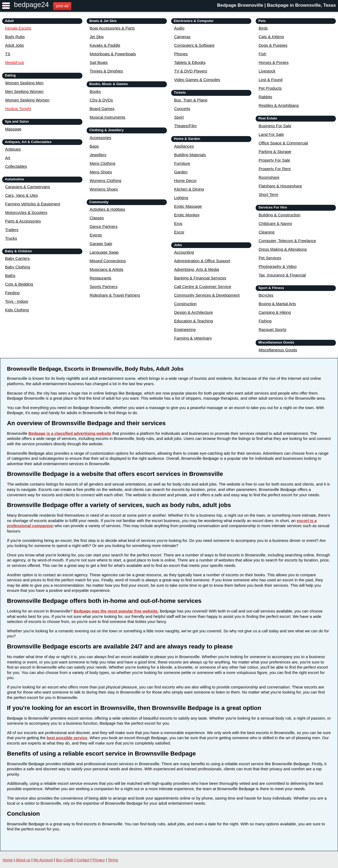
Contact (83, 860)
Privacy (99, 860)
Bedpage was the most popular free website (115, 611)
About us (23, 860)
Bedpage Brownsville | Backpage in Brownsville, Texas (276, 5)
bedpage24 (31, 5)
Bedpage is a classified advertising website (70, 433)
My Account (43, 860)
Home (8, 860)
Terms (113, 860)
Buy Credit (65, 860)
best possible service (67, 738)
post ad (62, 6)
